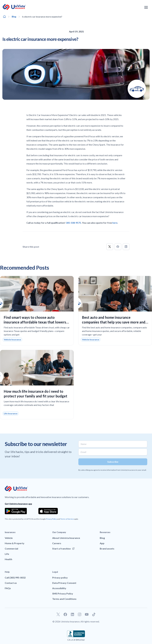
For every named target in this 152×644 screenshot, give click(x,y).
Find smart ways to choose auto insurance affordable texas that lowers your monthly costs (35, 322)
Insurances (10, 532)
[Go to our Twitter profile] (58, 614)
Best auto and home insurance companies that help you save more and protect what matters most (114, 322)
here (115, 223)
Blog (14, 17)
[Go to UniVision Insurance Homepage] (14, 7)
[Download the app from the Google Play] (16, 511)
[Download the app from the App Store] (48, 511)
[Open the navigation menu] (146, 7)
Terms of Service (67, 519)
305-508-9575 (73, 223)
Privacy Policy (51, 519)
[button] (110, 247)
